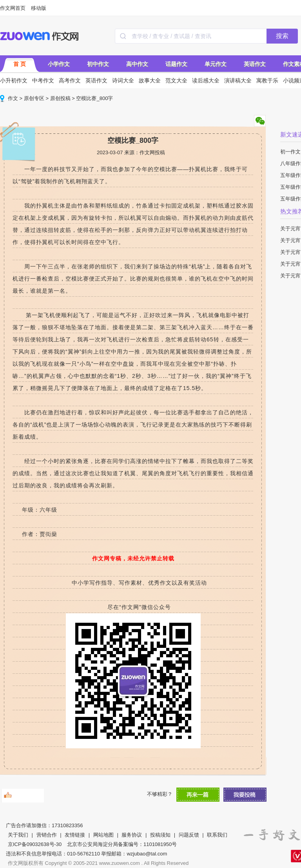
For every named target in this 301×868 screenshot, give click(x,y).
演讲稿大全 (238, 80)
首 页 (20, 64)
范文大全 (176, 80)
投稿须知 (160, 835)
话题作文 (176, 64)
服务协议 (132, 835)
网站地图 (103, 835)
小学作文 (59, 64)
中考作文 (43, 80)
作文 (13, 98)
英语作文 (255, 64)
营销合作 (47, 835)
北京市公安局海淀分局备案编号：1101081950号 (122, 844)
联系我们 (217, 835)
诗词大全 (123, 80)
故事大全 (150, 80)
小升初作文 (14, 80)
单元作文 (216, 64)
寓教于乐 (267, 80)
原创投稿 (60, 98)
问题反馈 (189, 835)
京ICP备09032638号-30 (35, 844)
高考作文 (70, 80)
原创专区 (34, 98)
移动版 (39, 8)
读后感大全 (206, 80)
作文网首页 (13, 8)
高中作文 (137, 64)
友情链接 (75, 835)
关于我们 (18, 835)
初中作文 (98, 64)
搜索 (282, 36)
